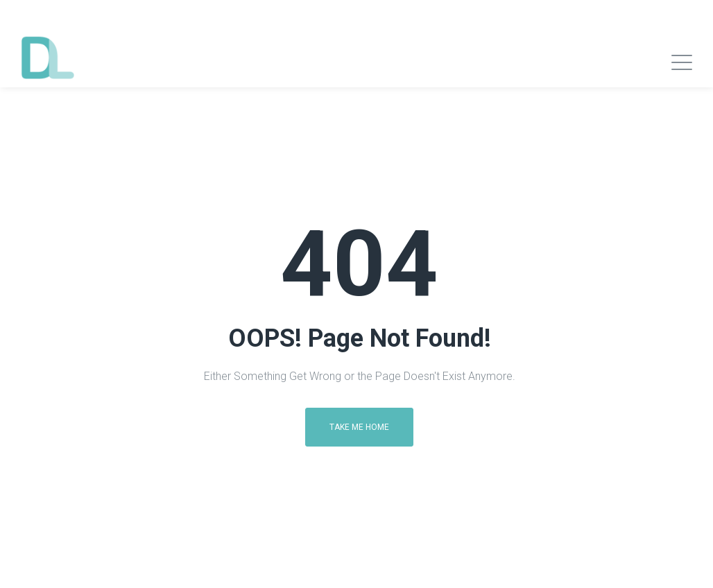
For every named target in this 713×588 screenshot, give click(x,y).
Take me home (359, 427)
